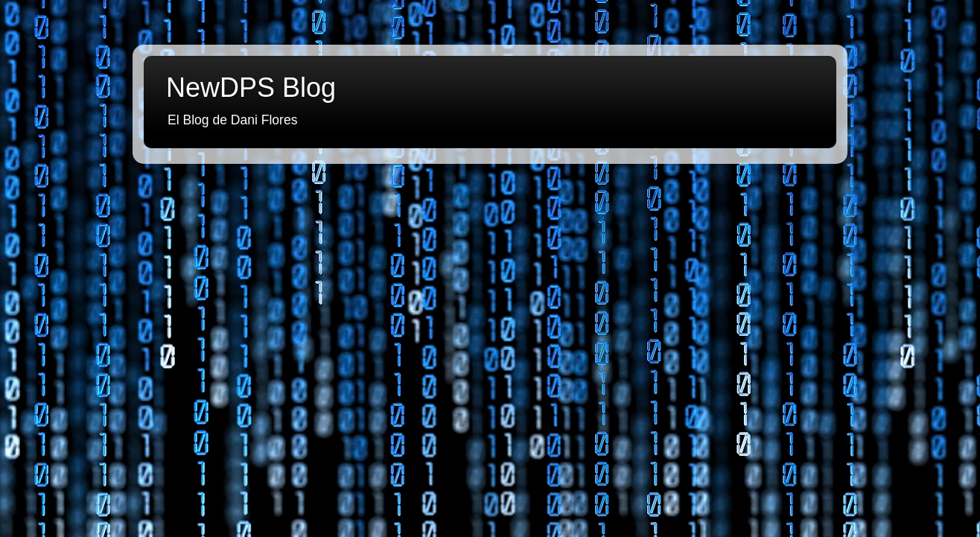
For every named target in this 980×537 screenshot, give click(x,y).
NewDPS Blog (251, 88)
